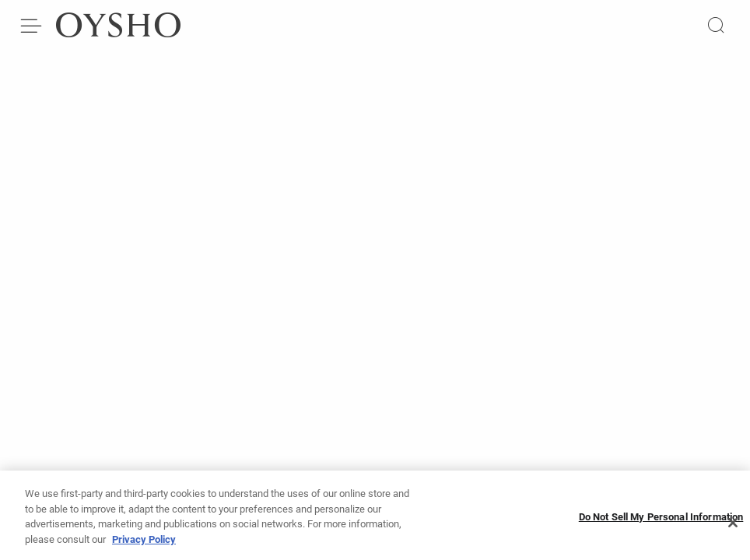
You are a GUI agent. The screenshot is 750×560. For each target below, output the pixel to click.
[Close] (733, 527)
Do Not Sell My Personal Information (661, 520)
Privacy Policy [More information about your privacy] (144, 542)
